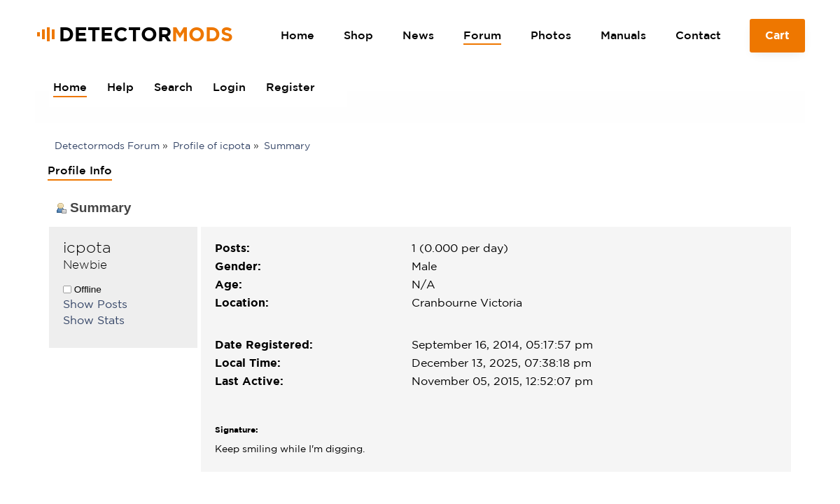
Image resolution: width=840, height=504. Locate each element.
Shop (358, 35)
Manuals (623, 35)
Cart (778, 41)
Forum (482, 35)
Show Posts (95, 304)
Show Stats (94, 320)
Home (297, 35)
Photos (551, 35)
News (418, 35)
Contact (698, 35)
